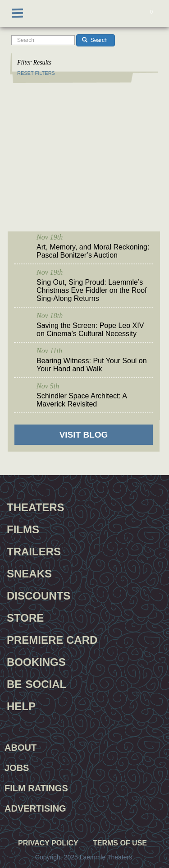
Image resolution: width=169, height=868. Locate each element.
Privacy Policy (48, 843)
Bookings (36, 661)
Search (95, 40)
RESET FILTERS (36, 73)
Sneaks (29, 573)
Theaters (36, 506)
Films (23, 528)
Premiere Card (52, 639)
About (21, 748)
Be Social (37, 683)
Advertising (35, 808)
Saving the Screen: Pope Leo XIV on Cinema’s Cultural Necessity (90, 330)
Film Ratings (36, 788)
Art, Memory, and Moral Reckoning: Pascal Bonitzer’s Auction (93, 251)
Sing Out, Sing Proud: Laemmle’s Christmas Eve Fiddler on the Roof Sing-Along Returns (92, 290)
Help (21, 705)
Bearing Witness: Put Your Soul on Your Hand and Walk (92, 365)
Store (25, 617)
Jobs (17, 768)
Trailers (34, 550)
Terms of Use (120, 843)
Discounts (39, 595)
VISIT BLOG (84, 435)
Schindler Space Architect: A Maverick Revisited (82, 400)
